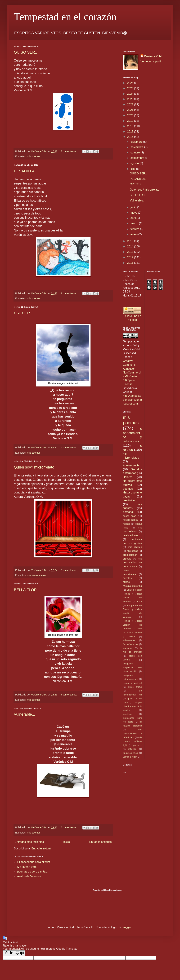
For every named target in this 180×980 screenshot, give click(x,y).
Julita (139, 601)
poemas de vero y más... (32, 872)
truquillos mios (130, 753)
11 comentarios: (68, 448)
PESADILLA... (26, 171)
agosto (135, 163)
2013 (131, 252)
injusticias (128, 714)
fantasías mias (130, 644)
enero (134, 234)
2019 (131, 121)
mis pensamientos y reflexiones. (132, 733)
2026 (131, 83)
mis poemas (34, 156)
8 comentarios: (69, 293)
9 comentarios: (69, 695)
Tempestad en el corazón (65, 17)
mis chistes (135, 547)
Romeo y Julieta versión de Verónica (132, 625)
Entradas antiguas (100, 842)
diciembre (137, 142)
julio (133, 169)
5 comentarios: (69, 151)
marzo (135, 223)
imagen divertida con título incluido (132, 706)
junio (134, 207)
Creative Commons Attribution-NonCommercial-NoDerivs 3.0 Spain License (132, 373)
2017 (131, 132)
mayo (134, 213)
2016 (131, 137)
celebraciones (131, 535)
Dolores (128, 477)
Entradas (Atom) (41, 848)
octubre (136, 152)
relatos (127, 524)
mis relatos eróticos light (132, 741)
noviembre (137, 147)
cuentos (127, 578)
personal (128, 512)
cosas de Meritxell (132, 683)
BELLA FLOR (25, 590)
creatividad (130, 500)
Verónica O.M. (153, 56)
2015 (131, 241)
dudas (126, 582)
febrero (135, 229)
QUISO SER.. (25, 52)
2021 (131, 110)
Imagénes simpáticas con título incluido (132, 668)
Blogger (127, 927)
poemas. (138, 745)
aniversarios (129, 640)
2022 (131, 104)
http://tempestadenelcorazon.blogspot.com (132, 400)
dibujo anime (135, 687)
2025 (131, 88)
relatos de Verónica (29, 876)
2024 (131, 94)
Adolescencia (131, 465)
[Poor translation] (20, 953)
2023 (131, 99)
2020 (131, 115)
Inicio (67, 842)
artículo (127, 559)
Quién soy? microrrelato (34, 467)
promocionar (130, 555)
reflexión (132, 749)
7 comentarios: (69, 570)
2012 (131, 257)
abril (134, 218)
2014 (131, 246)
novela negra (130, 520)
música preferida (132, 586)
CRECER (22, 313)
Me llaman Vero (27, 867)
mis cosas (132, 551)
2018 (131, 126)
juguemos (128, 648)
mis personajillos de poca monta (132, 563)
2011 (131, 263)
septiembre (138, 158)
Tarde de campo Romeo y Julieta (132, 633)
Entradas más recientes (29, 842)
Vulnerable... (24, 714)
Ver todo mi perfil (151, 61)
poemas (128, 489)
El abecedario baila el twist (34, 862)
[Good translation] (8, 953)
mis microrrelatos (37, 575)
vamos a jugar (130, 757)
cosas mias (129, 516)
